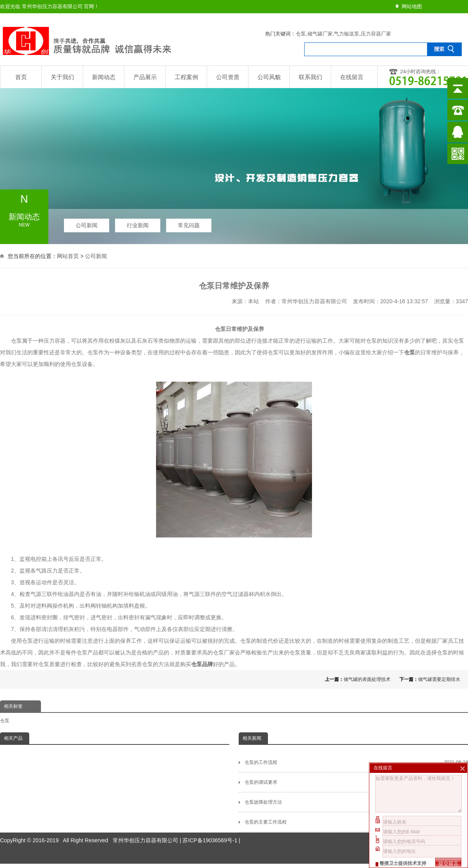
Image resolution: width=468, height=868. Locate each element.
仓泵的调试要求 (356, 782)
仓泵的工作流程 (356, 762)
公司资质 (228, 77)
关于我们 (62, 77)
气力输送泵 (347, 34)
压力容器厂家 (376, 34)
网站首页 (68, 255)
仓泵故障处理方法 (356, 802)
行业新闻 (138, 223)
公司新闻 (87, 223)
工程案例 (186, 77)
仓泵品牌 (202, 664)
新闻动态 (104, 77)
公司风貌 (269, 77)
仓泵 (301, 34)
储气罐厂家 (320, 34)
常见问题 (189, 223)
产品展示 (145, 77)
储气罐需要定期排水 (439, 679)
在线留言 (352, 77)
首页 (21, 77)
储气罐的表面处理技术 (367, 679)
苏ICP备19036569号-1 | (211, 824)
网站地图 (412, 6)
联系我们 (310, 77)
